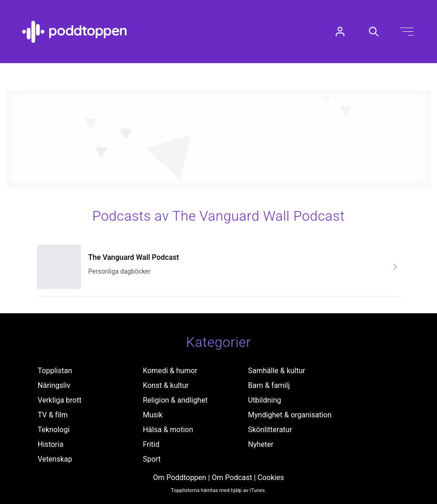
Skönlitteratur (270, 430)
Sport (152, 459)
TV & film (53, 415)
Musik (153, 415)
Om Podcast (232, 478)
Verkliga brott (60, 400)
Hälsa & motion (168, 430)
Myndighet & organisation (290, 415)
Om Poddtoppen (180, 478)
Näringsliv (54, 385)
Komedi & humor (170, 371)
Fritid (151, 444)
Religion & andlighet (175, 400)
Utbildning (265, 400)
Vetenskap (55, 459)
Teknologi (54, 430)
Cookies (271, 478)
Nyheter (261, 444)
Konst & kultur (166, 385)
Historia (51, 444)
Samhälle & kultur (277, 371)
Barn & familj (269, 385)
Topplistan (55, 371)
